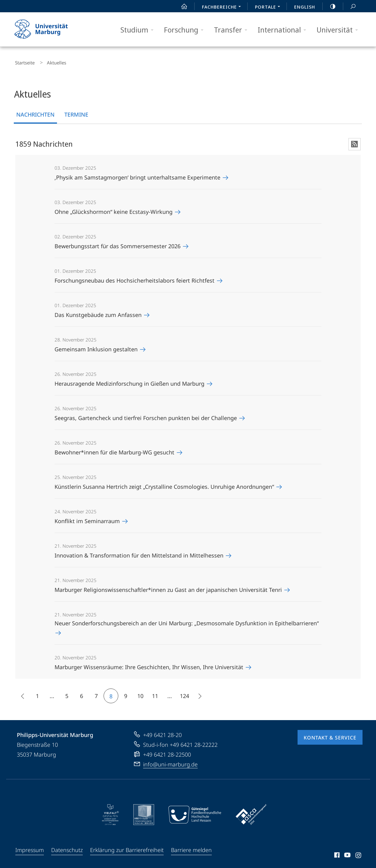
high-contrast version (329, 6)
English (305, 7)
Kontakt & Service (330, 735)
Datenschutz (67, 847)
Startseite (23, 61)
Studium (139, 30)
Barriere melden (191, 847)
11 (155, 693)
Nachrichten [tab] (35, 112)
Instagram (359, 853)
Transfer (233, 30)
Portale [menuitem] (269, 7)
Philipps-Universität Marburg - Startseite (46, 29)
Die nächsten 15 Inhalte (197, 694)
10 (140, 693)
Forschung (186, 30)
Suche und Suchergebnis (350, 7)
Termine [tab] (76, 112)
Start (181, 6)
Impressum (30, 847)
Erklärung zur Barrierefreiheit (127, 847)
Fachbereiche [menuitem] (223, 7)
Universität (339, 30)
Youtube (347, 853)
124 (184, 693)
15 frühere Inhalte (21, 694)
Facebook (336, 853)
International (284, 30)
